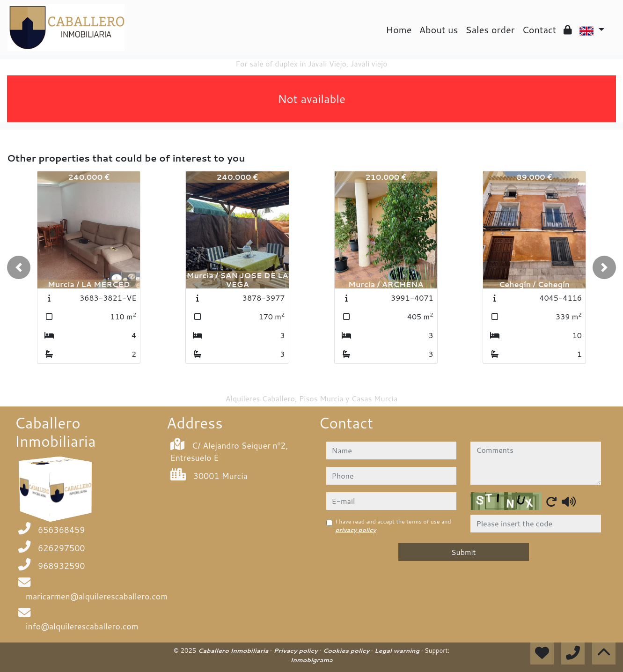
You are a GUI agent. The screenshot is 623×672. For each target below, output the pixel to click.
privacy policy (356, 530)
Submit (464, 552)
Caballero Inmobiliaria (234, 650)
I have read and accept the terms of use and (393, 526)
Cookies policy (347, 650)
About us (439, 30)
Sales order (490, 30)
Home (399, 30)
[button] (19, 267)
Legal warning (398, 650)
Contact (539, 30)
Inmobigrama (311, 660)
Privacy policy (297, 650)
